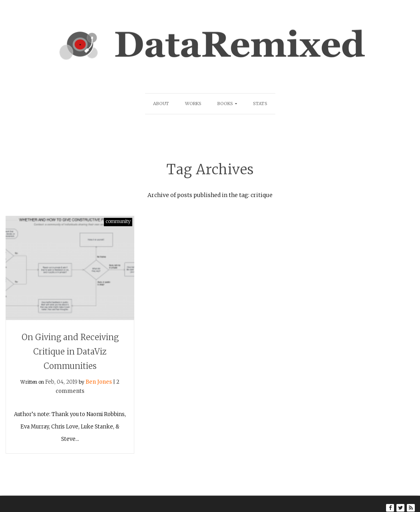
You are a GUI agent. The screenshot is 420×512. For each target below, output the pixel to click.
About (161, 104)
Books (225, 104)
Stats (260, 104)
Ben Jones (99, 382)
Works (193, 104)
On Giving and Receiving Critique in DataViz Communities (70, 352)
